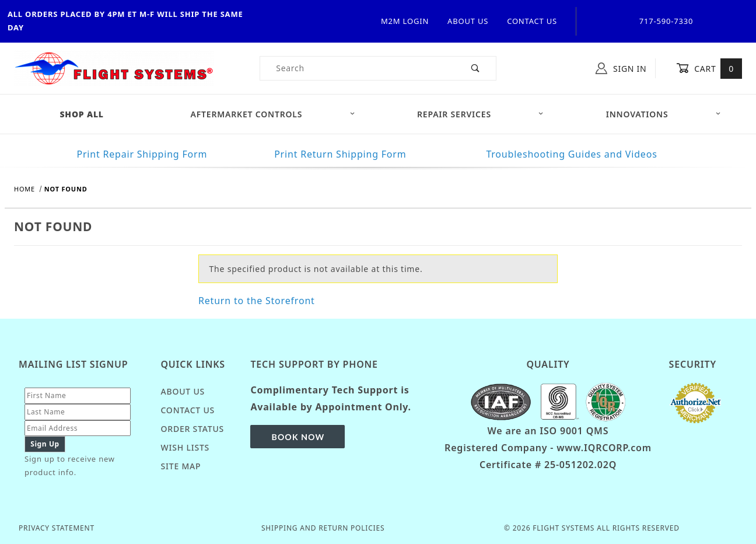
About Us (468, 21)
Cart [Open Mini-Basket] (709, 68)
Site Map (181, 466)
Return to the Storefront (257, 301)
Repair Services (481, 114)
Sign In (621, 68)
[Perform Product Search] (476, 68)
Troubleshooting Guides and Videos (571, 154)
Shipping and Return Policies (323, 528)
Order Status (192, 429)
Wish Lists (185, 447)
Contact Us (532, 21)
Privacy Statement (57, 528)
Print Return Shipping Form (340, 154)
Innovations (664, 114)
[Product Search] (358, 68)
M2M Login (405, 21)
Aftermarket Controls (273, 114)
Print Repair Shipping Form (142, 154)
